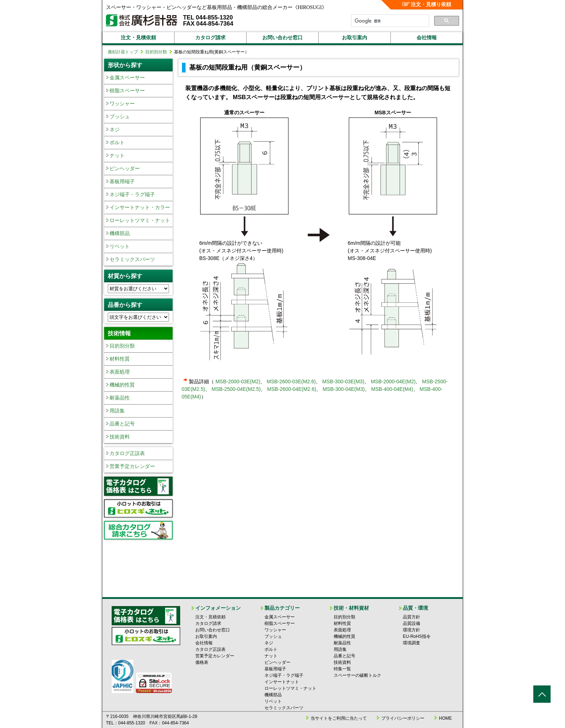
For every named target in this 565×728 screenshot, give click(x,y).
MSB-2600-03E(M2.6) (291, 381)
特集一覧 (342, 669)
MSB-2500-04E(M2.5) (236, 389)
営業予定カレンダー (132, 466)
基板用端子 (122, 181)
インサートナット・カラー (140, 207)
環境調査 (411, 643)
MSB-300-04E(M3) (344, 389)
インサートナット (282, 682)
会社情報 (427, 37)
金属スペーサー (127, 78)
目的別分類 (156, 52)
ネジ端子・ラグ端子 (132, 194)
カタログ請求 (210, 37)
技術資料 (120, 437)
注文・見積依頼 (138, 37)
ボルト (117, 142)
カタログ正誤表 (127, 453)
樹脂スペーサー (127, 91)
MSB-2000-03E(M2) (238, 381)
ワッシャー (122, 103)
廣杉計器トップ (123, 52)
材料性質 (120, 359)
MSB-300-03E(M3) (343, 381)
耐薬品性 (120, 398)
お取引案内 (355, 37)
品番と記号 (122, 424)
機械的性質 (122, 385)
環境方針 (411, 630)
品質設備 (411, 623)
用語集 (117, 411)
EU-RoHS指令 (417, 636)
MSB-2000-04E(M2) (393, 381)
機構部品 (120, 233)
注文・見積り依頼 (427, 4)
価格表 (202, 662)
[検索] (389, 21)
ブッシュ (120, 116)
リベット (120, 246)
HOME (445, 718)
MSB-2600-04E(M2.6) (292, 389)
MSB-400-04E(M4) (392, 389)
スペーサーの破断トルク (357, 675)
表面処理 (120, 372)
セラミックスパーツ (132, 259)
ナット (117, 155)
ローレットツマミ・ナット (140, 220)
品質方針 (411, 617)
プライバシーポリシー (403, 718)
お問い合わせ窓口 (282, 37)
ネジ (115, 129)
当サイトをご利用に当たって (339, 718)
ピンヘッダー (125, 168)
